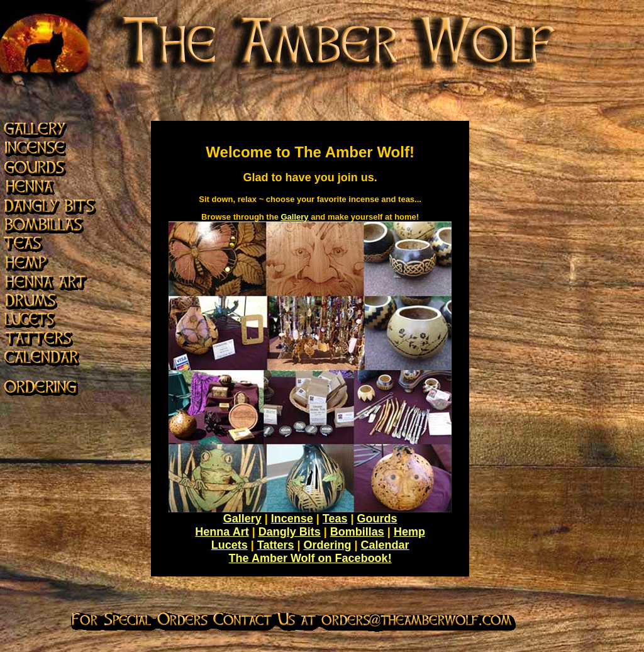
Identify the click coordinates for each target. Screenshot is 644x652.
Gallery (294, 217)
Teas (335, 519)
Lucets (230, 545)
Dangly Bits (290, 532)
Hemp (409, 532)
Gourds (377, 519)
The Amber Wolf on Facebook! (310, 558)
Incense (292, 519)
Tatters (276, 545)
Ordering (327, 545)
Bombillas (357, 532)
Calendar (385, 545)
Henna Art (222, 532)
